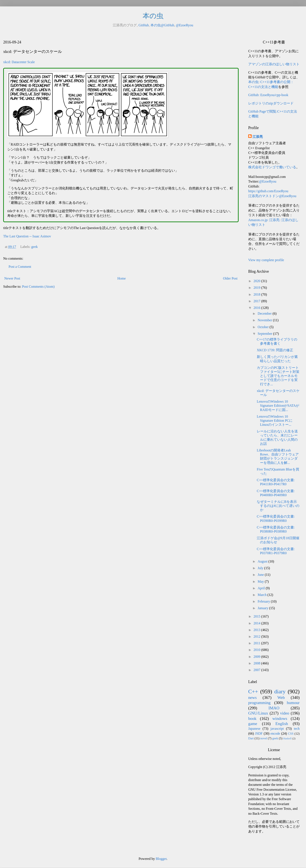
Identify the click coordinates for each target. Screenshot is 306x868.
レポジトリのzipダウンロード (271, 103)
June (261, 575)
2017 (257, 301)
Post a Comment (20, 267)
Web (281, 698)
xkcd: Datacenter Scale (19, 62)
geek (34, 247)
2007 (257, 670)
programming (259, 703)
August (263, 561)
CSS (291, 734)
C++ (253, 692)
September (265, 334)
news (252, 698)
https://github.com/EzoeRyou (268, 191)
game (253, 724)
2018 (257, 294)
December (265, 313)
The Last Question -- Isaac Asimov (27, 236)
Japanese (254, 729)
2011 (257, 643)
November (265, 320)
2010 (257, 650)
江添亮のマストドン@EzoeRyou (272, 196)
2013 (257, 630)
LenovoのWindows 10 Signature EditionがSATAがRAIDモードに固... (278, 406)
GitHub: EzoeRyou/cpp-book (268, 95)
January (263, 608)
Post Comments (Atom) (38, 287)
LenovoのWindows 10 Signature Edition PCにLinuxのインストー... (275, 421)
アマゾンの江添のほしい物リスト (274, 64)
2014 (257, 623)
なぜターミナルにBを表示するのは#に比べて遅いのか (278, 506)
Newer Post (12, 278)
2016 (257, 308)
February (264, 601)
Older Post (230, 278)
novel (264, 738)
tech (297, 729)
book (252, 718)
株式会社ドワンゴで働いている (272, 167)
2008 (257, 663)
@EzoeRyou (185, 25)
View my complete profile (266, 260)
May (261, 581)
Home (122, 278)
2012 (257, 636)
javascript (277, 729)
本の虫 (153, 16)
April (262, 588)
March (263, 595)
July (261, 568)
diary (280, 692)
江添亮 (258, 137)
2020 (257, 281)
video (285, 713)
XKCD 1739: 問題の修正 (275, 350)
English (282, 724)
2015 (257, 616)
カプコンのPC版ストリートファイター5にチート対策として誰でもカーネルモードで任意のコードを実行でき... (278, 376)
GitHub (144, 25)
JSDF (259, 733)
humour (293, 703)
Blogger (161, 859)
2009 (257, 657)
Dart (251, 738)
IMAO (274, 708)
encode (275, 733)
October (264, 327)
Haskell (287, 738)
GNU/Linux (258, 713)
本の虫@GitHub (162, 25)
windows (280, 718)
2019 (257, 288)
